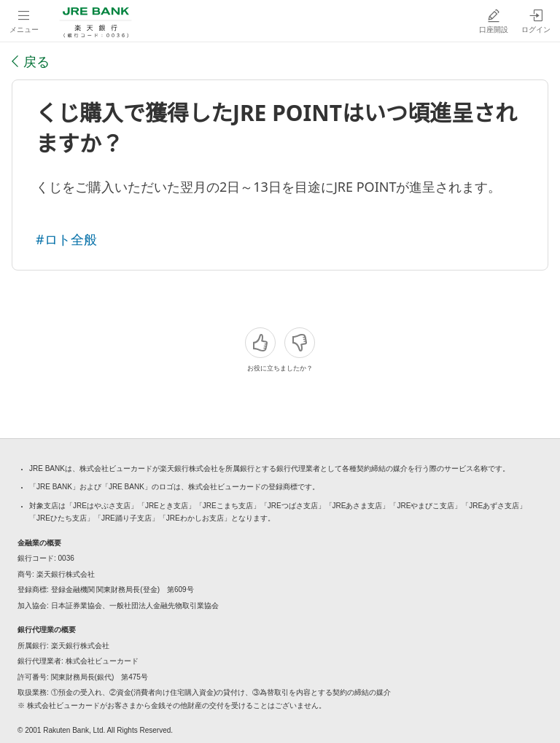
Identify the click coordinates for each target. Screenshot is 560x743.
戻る (36, 61)
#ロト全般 (66, 239)
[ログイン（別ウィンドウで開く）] (536, 21)
